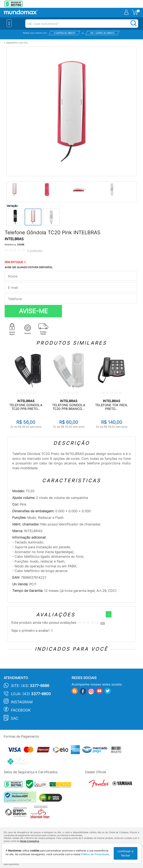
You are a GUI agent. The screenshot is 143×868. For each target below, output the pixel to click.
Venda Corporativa (29, 841)
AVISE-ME (33, 311)
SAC (15, 718)
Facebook (21, 710)
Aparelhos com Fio (17, 43)
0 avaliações (35, 250)
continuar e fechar (125, 853)
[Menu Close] (9, 23)
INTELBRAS (14, 239)
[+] (109, 614)
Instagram (22, 702)
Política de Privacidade (95, 854)
